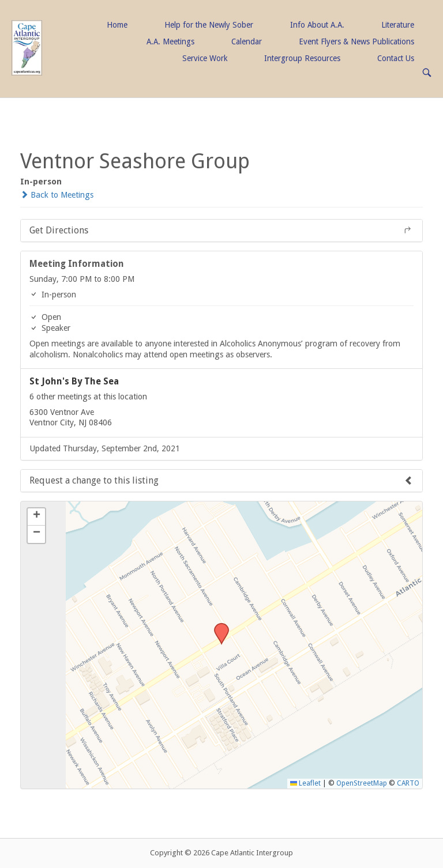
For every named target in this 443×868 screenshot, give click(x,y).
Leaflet (305, 783)
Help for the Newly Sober (209, 25)
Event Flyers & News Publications (356, 41)
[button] (217, 627)
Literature (398, 25)
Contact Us (396, 58)
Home (117, 25)
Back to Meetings (57, 195)
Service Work (205, 58)
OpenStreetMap (362, 783)
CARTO (408, 783)
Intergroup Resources (302, 58)
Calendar (247, 41)
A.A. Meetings (170, 41)
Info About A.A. (317, 25)
